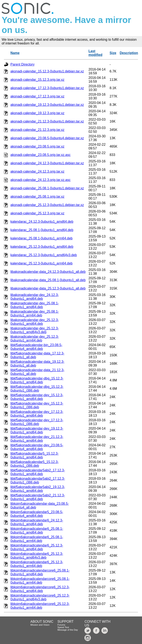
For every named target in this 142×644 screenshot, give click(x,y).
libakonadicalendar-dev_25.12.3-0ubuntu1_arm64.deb (35, 338)
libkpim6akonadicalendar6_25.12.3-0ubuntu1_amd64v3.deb (37, 556)
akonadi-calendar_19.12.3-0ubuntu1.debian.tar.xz (47, 105)
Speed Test (63, 627)
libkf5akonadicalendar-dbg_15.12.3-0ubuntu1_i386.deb (37, 389)
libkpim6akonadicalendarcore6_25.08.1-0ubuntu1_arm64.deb (40, 581)
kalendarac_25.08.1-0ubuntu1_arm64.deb (41, 238)
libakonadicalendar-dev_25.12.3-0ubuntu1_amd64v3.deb (35, 330)
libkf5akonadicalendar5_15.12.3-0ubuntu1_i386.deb (35, 464)
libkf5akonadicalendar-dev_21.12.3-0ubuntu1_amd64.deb (37, 439)
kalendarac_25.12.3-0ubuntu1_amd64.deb (42, 247)
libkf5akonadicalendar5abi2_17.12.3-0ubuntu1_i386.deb (38, 480)
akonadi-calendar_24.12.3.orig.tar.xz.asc (40, 180)
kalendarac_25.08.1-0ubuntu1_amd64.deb (42, 230)
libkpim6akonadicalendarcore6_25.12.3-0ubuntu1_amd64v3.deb (40, 597)
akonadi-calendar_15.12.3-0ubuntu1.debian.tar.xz (47, 71)
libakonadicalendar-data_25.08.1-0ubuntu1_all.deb (48, 280)
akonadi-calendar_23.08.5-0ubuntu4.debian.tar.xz (47, 138)
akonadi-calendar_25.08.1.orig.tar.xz (37, 197)
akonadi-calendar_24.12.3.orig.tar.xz (37, 171)
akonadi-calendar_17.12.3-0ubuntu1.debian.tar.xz (47, 88)
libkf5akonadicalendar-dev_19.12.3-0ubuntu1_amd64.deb (37, 430)
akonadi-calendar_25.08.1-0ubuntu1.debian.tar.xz (47, 188)
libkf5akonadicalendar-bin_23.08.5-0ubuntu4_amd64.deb (36, 347)
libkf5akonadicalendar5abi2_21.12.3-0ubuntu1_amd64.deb (38, 497)
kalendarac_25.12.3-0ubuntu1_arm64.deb (41, 263)
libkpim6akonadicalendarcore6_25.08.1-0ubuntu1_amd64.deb (40, 572)
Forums (61, 625)
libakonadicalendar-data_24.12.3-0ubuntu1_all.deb (48, 272)
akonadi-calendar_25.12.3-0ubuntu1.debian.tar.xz (47, 205)
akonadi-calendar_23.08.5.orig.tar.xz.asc (40, 155)
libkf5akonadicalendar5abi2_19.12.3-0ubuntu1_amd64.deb (38, 489)
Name (15, 53)
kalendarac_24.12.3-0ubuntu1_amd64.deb (42, 222)
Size (113, 53)
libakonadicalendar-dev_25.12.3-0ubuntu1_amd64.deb (35, 322)
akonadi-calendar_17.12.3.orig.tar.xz (37, 96)
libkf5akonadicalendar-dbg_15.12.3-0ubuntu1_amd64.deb (37, 380)
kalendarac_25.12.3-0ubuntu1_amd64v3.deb (44, 255)
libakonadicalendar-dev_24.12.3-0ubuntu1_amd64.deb (35, 297)
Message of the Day (68, 630)
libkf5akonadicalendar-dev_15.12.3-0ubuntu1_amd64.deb (37, 397)
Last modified (95, 53)
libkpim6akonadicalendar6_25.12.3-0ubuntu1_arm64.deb (37, 564)
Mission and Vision (40, 625)
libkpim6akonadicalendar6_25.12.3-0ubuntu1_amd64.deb (37, 547)
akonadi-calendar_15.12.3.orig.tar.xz (37, 80)
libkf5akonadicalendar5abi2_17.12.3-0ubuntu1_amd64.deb (38, 472)
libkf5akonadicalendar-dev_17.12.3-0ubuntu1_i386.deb (37, 422)
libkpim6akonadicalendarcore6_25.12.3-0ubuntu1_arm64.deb (40, 606)
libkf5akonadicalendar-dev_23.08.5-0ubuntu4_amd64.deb (37, 447)
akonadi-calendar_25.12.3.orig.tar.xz (37, 213)
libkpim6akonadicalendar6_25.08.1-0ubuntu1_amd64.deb (37, 531)
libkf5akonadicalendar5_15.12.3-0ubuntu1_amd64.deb (35, 455)
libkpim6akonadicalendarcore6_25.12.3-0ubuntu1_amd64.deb (40, 589)
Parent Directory (23, 64)
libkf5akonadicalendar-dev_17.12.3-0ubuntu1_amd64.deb (37, 414)
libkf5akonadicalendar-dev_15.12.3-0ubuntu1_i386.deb (37, 405)
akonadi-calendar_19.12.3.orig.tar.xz (37, 113)
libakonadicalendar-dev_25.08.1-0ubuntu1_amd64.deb (35, 305)
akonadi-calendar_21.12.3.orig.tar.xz (37, 130)
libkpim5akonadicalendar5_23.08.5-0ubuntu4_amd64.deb (37, 514)
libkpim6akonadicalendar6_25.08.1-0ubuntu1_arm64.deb (37, 539)
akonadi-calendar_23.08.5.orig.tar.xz (37, 146)
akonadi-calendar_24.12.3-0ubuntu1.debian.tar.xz (47, 163)
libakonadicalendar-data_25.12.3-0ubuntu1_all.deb (48, 288)
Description (129, 53)
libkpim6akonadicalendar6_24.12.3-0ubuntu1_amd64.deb (37, 522)
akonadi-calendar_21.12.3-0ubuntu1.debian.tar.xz (47, 121)
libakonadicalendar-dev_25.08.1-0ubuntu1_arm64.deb (35, 313)
